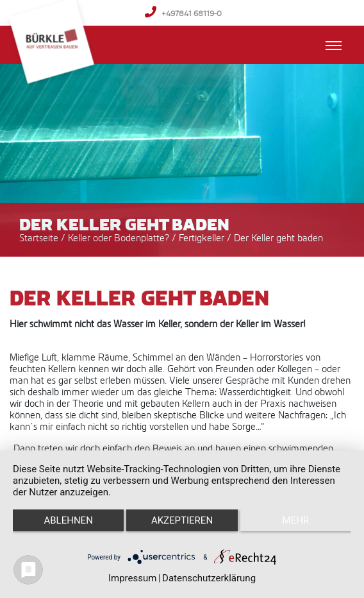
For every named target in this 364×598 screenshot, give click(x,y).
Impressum (132, 578)
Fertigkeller (203, 238)
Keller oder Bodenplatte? (120, 238)
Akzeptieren (182, 520)
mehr (296, 520)
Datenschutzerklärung (209, 578)
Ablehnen (68, 520)
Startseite (39, 238)
